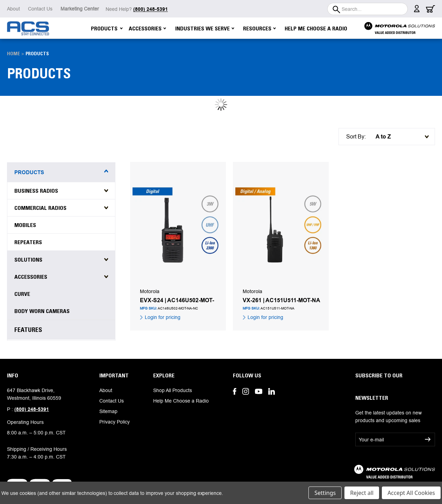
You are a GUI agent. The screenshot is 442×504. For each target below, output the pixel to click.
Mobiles (25, 225)
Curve (22, 294)
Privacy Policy (115, 422)
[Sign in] (417, 10)
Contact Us (40, 9)
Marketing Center (80, 9)
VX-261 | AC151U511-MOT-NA (281, 300)
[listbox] (400, 137)
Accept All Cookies (411, 493)
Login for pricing (162, 317)
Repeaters (28, 242)
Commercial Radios (40, 208)
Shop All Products (173, 390)
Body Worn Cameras (42, 311)
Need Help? (137, 9)
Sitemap (108, 411)
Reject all (362, 493)
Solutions (28, 260)
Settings (325, 493)
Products (107, 28)
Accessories (147, 28)
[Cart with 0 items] (430, 11)
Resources (259, 28)
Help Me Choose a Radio (316, 28)
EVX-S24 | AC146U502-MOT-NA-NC (177, 300)
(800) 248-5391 (32, 409)
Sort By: (356, 137)
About (13, 9)
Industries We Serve (205, 28)
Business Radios (36, 191)
